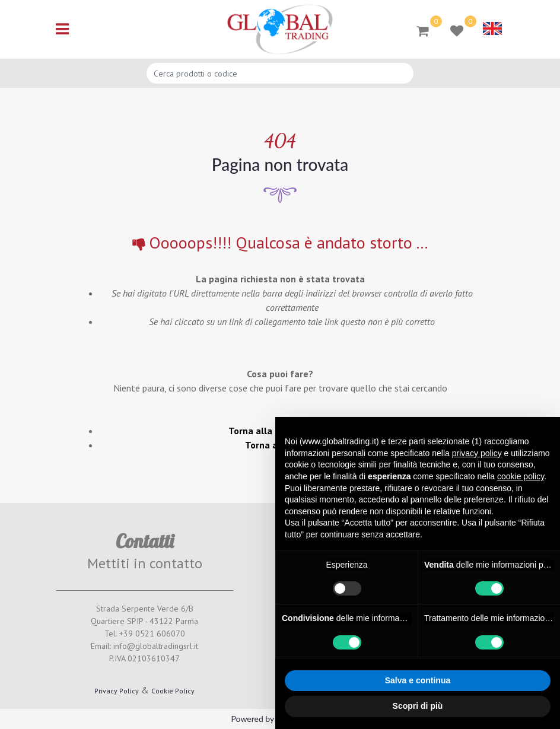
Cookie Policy (173, 691)
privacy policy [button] (477, 453)
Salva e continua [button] (418, 680)
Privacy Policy (117, 691)
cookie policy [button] (521, 476)
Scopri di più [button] (418, 706)
